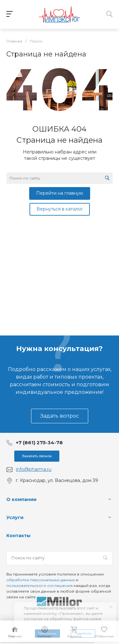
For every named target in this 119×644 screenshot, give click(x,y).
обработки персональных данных (41, 580)
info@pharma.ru (34, 469)
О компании (21, 499)
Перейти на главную (60, 193)
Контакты (18, 536)
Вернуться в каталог (60, 209)
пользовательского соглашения (40, 585)
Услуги (15, 517)
